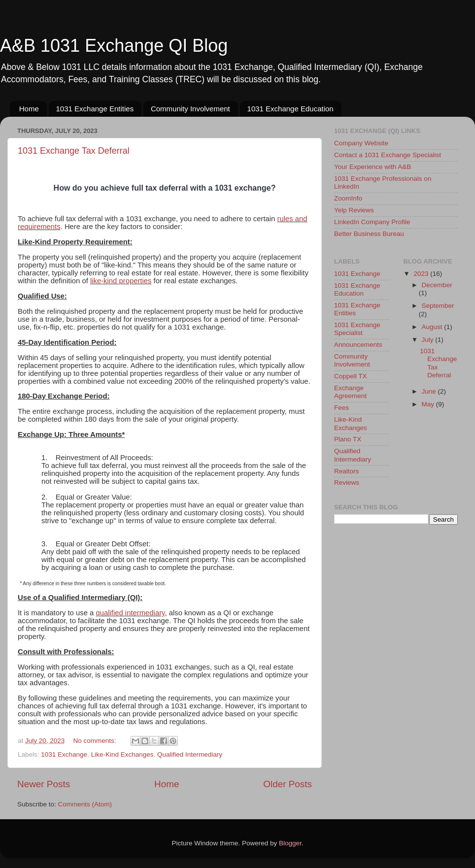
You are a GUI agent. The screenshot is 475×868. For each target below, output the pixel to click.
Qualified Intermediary (190, 754)
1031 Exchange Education (290, 109)
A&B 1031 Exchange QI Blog (114, 46)
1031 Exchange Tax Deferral (74, 151)
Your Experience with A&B (373, 167)
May (429, 404)
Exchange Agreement (350, 392)
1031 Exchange (64, 754)
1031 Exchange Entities (95, 109)
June (430, 391)
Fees (341, 408)
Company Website (361, 143)
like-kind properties (121, 281)
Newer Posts (44, 784)
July (429, 340)
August (433, 327)
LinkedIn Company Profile (372, 222)
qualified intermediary (130, 613)
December (437, 285)
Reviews (347, 483)
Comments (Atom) (85, 804)
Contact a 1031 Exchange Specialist (388, 155)
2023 (422, 274)
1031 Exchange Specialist (357, 329)
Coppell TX (351, 376)
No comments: (96, 741)
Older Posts (288, 784)
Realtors (346, 471)
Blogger (290, 843)
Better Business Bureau (369, 234)
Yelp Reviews (354, 210)
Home (29, 109)
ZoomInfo (348, 198)
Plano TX (348, 439)
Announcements (358, 345)
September (438, 306)
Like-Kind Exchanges (122, 754)
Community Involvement (190, 109)
